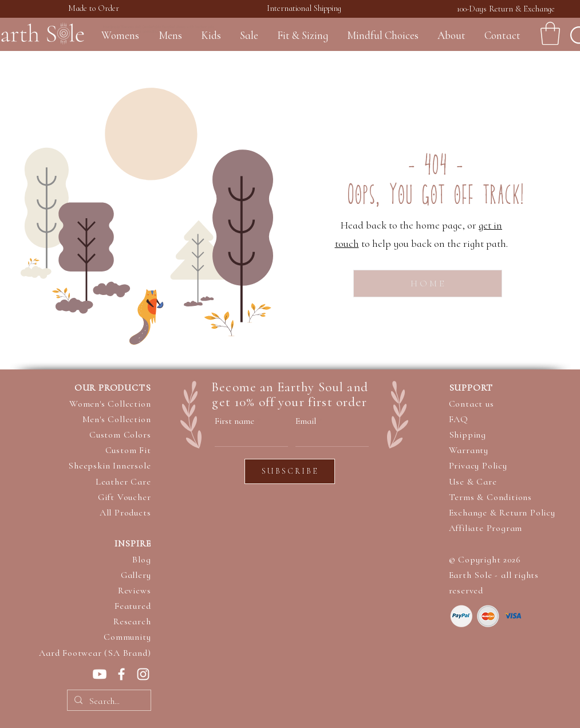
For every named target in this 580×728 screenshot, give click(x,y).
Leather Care (123, 482)
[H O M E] (428, 284)
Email (306, 421)
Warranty (469, 450)
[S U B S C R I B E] (290, 471)
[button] (550, 33)
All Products (125, 513)
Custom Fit (128, 450)
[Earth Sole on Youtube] (100, 674)
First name (234, 421)
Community (127, 637)
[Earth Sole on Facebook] (121, 674)
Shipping (467, 435)
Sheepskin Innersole (109, 466)
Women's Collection (110, 404)
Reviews (135, 591)
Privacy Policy (478, 466)
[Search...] (108, 701)
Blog (141, 560)
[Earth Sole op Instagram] (143, 674)
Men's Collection (117, 419)
